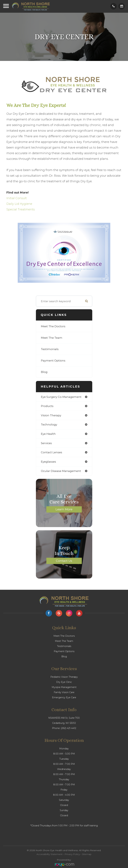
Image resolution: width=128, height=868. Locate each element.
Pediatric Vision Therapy (64, 677)
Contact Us (64, 561)
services (46, 443)
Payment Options (53, 361)
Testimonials (50, 349)
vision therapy (51, 415)
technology (49, 425)
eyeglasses (48, 462)
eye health (48, 434)
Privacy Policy (72, 854)
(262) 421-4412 (69, 728)
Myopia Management (64, 687)
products (47, 406)
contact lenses (52, 452)
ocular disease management (61, 471)
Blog (44, 372)
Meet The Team (52, 338)
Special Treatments (21, 209)
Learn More (64, 509)
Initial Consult (17, 198)
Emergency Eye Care (64, 697)
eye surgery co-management (61, 397)
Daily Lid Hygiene (19, 204)
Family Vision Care (64, 692)
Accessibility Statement (50, 854)
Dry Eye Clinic (64, 682)
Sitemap (87, 854)
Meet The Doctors (53, 326)
